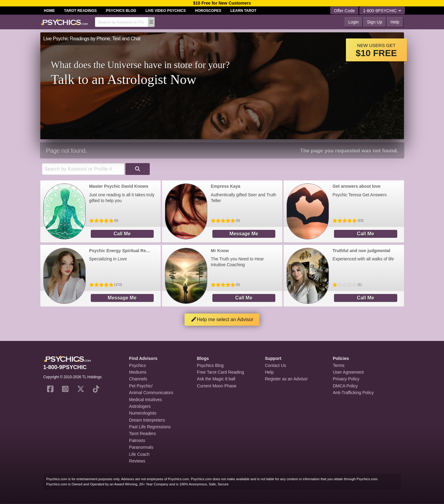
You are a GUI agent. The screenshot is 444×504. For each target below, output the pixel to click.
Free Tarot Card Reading (221, 372)
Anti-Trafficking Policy (353, 393)
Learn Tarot (243, 11)
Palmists (137, 441)
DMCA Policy (345, 386)
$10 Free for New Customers (222, 3)
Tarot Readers (142, 433)
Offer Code (344, 11)
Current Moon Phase (217, 386)
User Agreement (348, 372)
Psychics (137, 365)
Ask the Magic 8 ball (216, 379)
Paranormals (141, 447)
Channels (138, 379)
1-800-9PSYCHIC (382, 11)
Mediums (138, 372)
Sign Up (375, 22)
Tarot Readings (81, 11)
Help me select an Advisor (222, 319)
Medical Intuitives (145, 400)
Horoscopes (208, 11)
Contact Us (275, 365)
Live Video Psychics (166, 11)
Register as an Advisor (286, 379)
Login (354, 22)
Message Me (244, 234)
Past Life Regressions (150, 427)
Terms (339, 365)
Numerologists (143, 413)
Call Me (122, 234)
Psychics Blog (121, 11)
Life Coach (139, 454)
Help (395, 22)
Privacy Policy (346, 379)
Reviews (137, 461)
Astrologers (140, 406)
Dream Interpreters (147, 420)
